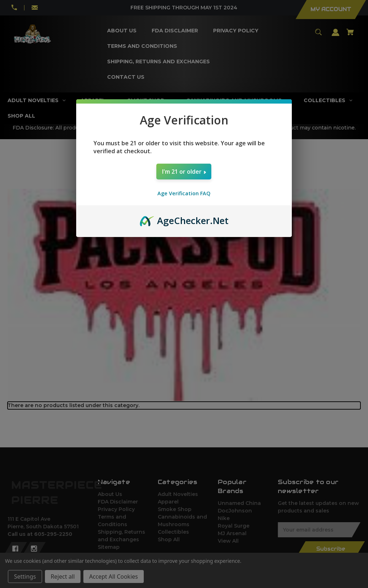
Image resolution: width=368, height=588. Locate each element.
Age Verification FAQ (184, 193)
